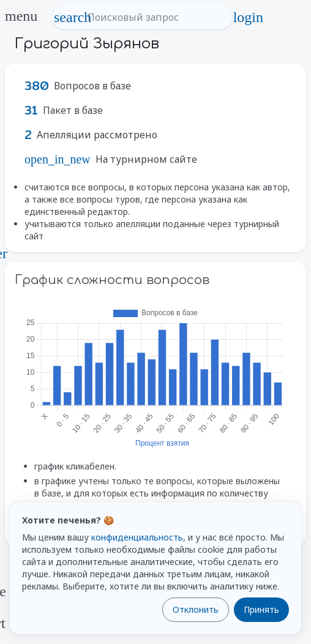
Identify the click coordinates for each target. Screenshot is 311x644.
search (73, 17)
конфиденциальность (137, 537)
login (248, 17)
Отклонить (196, 609)
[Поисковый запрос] (153, 17)
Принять (261, 609)
